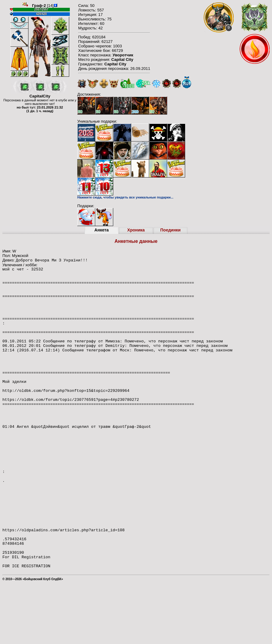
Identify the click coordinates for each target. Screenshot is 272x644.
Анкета (102, 230)
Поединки (170, 230)
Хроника (136, 230)
